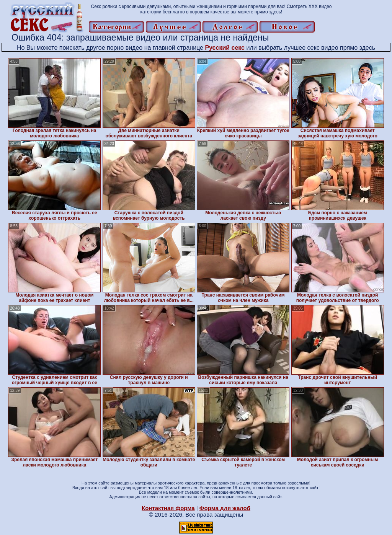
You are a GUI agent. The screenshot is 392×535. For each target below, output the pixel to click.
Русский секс (225, 48)
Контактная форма (168, 508)
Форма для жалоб (225, 508)
